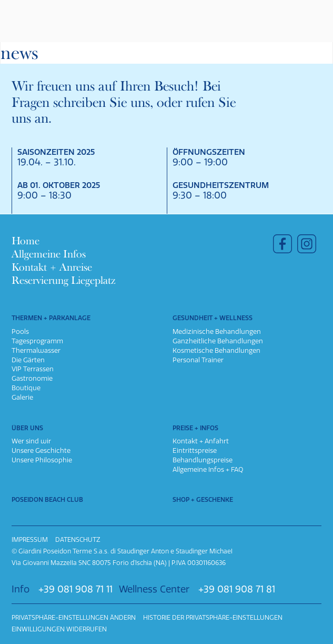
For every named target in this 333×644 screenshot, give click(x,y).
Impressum (30, 540)
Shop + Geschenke (203, 500)
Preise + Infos (195, 428)
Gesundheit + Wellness (213, 318)
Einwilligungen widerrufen (59, 629)
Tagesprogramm (37, 341)
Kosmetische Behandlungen (216, 350)
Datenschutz (78, 540)
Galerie (22, 397)
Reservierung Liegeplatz (63, 280)
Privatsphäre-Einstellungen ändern (74, 618)
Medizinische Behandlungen (217, 331)
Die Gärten (28, 360)
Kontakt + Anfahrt (201, 441)
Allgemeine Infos (49, 254)
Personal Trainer (198, 360)
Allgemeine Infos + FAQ (208, 469)
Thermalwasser (36, 350)
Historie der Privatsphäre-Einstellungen (213, 618)
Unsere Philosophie (42, 460)
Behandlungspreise (203, 460)
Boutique (26, 388)
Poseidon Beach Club (47, 500)
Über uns (27, 428)
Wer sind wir (31, 441)
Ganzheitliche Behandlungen (218, 341)
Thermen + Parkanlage (51, 318)
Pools (20, 331)
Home (26, 241)
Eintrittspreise (195, 450)
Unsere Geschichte (41, 450)
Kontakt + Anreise (52, 267)
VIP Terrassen (33, 369)
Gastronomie (32, 378)
